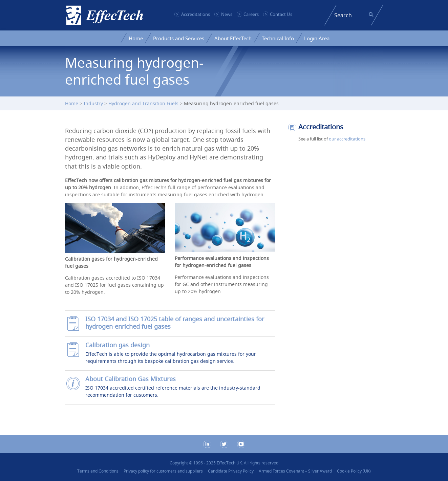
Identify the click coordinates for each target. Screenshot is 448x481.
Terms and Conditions (98, 471)
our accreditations (347, 139)
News (227, 14)
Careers (251, 14)
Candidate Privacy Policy (231, 471)
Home (136, 38)
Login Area (317, 38)
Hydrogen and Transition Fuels (143, 103)
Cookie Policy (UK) (354, 471)
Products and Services (179, 38)
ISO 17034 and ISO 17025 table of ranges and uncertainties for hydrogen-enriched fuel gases (175, 323)
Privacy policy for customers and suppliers (163, 471)
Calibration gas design (118, 345)
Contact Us (281, 14)
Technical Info (278, 38)
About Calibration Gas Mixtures (131, 379)
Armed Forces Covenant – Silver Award (295, 471)
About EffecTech (233, 38)
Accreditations (196, 14)
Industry (93, 103)
